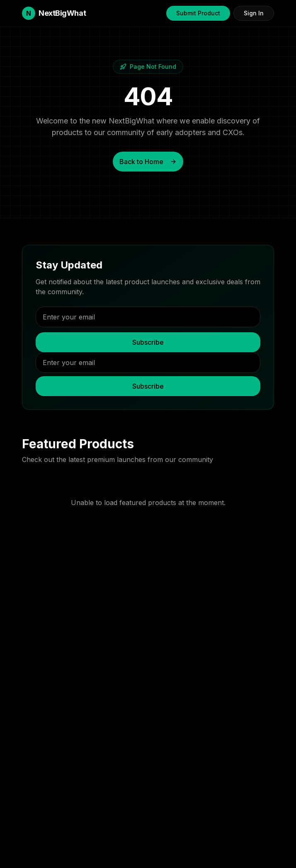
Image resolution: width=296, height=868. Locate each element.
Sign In (254, 13)
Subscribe (148, 342)
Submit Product (198, 13)
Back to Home (148, 162)
